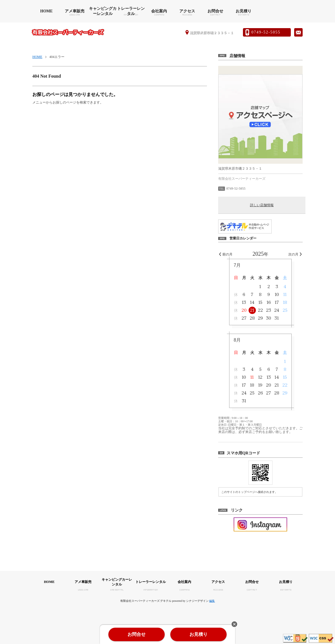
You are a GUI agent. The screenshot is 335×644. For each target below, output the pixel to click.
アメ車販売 (75, 11)
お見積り (244, 11)
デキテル (166, 601)
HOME (46, 11)
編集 (212, 601)
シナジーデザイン (197, 601)
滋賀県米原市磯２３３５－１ (212, 33)
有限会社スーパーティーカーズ (68, 32)
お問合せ (215, 11)
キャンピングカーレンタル (103, 11)
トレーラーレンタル (131, 11)
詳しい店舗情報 (262, 205)
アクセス (187, 11)
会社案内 (159, 11)
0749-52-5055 (266, 32)
